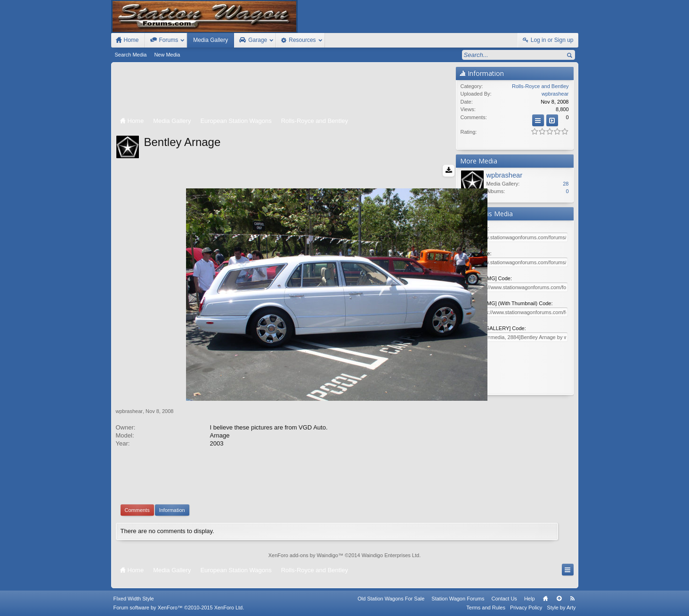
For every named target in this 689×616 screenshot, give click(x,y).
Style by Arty (561, 608)
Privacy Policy (526, 608)
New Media (167, 55)
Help (530, 599)
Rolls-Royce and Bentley (540, 86)
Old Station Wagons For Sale (391, 599)
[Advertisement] (284, 90)
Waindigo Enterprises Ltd (391, 555)
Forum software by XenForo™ (179, 608)
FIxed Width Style (134, 599)
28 (566, 184)
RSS (573, 599)
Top (559, 599)
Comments (137, 510)
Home (545, 599)
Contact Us (504, 599)
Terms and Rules (486, 608)
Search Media (131, 55)
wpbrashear (129, 411)
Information (172, 510)
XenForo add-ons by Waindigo (303, 555)
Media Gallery (211, 40)
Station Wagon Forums (458, 599)
